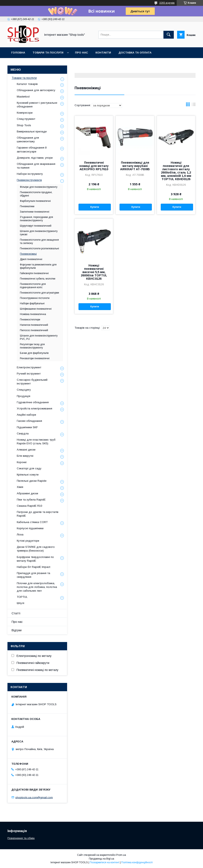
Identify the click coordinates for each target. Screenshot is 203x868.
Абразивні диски (27, 493)
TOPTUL (22, 597)
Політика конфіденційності (137, 862)
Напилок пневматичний (34, 325)
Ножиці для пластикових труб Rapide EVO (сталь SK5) (36, 442)
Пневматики (27, 206)
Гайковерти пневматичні (34, 273)
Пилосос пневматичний (34, 330)
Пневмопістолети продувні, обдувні (36, 194)
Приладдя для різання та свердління (33, 575)
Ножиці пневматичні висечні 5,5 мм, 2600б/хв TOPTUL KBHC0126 (94, 272)
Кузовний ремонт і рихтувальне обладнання (37, 105)
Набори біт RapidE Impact (33, 567)
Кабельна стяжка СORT (32, 522)
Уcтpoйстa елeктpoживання (34, 408)
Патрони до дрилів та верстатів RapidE (38, 514)
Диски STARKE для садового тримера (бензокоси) (36, 549)
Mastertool (23, 97)
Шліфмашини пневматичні (36, 309)
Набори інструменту (30, 174)
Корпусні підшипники (30, 528)
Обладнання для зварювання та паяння (36, 166)
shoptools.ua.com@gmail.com (34, 797)
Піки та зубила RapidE (31, 500)
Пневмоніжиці (28, 254)
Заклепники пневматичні (35, 212)
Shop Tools (24, 125)
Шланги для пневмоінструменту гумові (39, 233)
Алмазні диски (26, 450)
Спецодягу (24, 390)
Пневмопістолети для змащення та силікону (39, 241)
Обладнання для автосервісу (36, 90)
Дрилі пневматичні (31, 259)
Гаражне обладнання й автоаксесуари (32, 149)
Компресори (25, 113)
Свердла (23, 433)
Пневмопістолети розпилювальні (39, 249)
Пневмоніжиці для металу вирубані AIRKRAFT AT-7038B (135, 166)
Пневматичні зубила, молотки (38, 279)
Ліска (20, 534)
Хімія (20, 487)
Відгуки (17, 630)
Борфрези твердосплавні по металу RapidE (35, 559)
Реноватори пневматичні (35, 358)
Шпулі (21, 603)
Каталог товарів (27, 84)
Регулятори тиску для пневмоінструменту (32, 346)
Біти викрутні (25, 456)
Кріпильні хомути (28, 475)
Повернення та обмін (21, 838)
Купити (95, 207)
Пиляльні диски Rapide (32, 481)
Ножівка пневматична (33, 314)
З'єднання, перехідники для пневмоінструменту (36, 219)
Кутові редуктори (28, 541)
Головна (18, 53)
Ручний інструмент (29, 374)
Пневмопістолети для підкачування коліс (33, 286)
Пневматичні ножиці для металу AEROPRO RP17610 (94, 166)
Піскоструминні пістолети (35, 298)
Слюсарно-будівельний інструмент (32, 382)
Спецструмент (26, 119)
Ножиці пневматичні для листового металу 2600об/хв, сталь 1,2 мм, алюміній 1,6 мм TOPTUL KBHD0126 (176, 171)
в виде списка (194, 105)
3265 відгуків (167, 3)
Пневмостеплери (30, 320)
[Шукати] (169, 35)
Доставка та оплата (135, 53)
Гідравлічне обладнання (33, 402)
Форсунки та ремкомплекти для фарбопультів (38, 266)
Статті (16, 613)
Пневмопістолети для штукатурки (39, 293)
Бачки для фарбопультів (34, 353)
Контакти (103, 53)
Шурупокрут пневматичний (36, 226)
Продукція (24, 396)
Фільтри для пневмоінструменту (39, 187)
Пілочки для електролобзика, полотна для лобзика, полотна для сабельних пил (37, 587)
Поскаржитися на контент (105, 862)
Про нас (82, 53)
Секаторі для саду (29, 468)
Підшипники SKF (27, 427)
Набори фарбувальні (32, 303)
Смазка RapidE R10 (29, 506)
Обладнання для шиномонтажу (28, 140)
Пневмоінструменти (29, 180)
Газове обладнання (29, 421)
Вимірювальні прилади (32, 131)
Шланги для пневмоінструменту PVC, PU (39, 337)
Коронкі (22, 462)
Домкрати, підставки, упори (35, 158)
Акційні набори (26, 415)
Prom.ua (121, 855)
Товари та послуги (48, 53)
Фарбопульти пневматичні (35, 201)
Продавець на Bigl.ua (101, 859)
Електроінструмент (29, 367)
